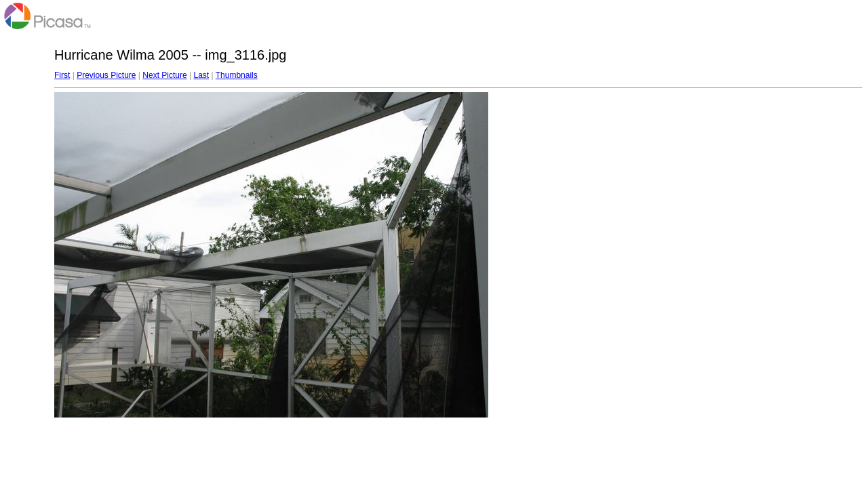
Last (201, 75)
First (62, 75)
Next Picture (164, 75)
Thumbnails (237, 75)
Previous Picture (106, 75)
